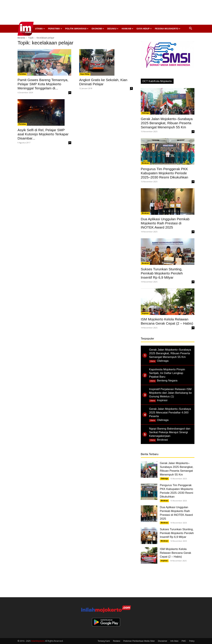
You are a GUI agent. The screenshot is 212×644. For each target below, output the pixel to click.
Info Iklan (174, 641)
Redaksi (117, 641)
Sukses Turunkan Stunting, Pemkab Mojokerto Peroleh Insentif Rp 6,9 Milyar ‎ (162, 273)
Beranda (21, 38)
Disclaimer (163, 641)
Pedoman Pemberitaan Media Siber (139, 641)
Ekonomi (98, 29)
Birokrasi (145, 163)
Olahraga (145, 113)
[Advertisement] (106, 13)
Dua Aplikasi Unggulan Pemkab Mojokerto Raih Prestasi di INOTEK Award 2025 (165, 223)
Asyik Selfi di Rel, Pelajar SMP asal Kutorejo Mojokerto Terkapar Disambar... (43, 134)
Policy (192, 641)
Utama (40, 29)
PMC (184, 641)
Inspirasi (145, 313)
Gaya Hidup (144, 29)
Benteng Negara (167, 381)
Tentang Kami (104, 641)
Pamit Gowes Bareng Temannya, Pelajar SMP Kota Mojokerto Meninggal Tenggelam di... (43, 84)
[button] (190, 29)
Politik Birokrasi (77, 29)
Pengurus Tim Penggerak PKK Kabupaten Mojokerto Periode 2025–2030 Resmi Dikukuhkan (164, 173)
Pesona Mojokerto (168, 29)
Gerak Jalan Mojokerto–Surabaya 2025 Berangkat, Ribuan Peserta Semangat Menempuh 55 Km (167, 123)
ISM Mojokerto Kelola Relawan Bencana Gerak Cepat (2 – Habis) (175, 553)
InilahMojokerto (38, 641)
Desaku (113, 29)
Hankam (127, 29)
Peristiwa (55, 29)
